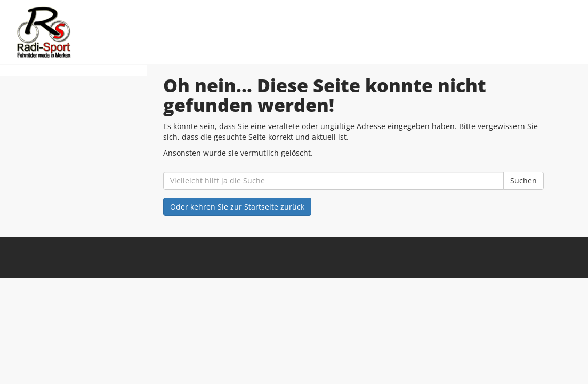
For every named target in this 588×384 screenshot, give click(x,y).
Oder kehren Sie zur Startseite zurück (237, 207)
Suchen (523, 181)
